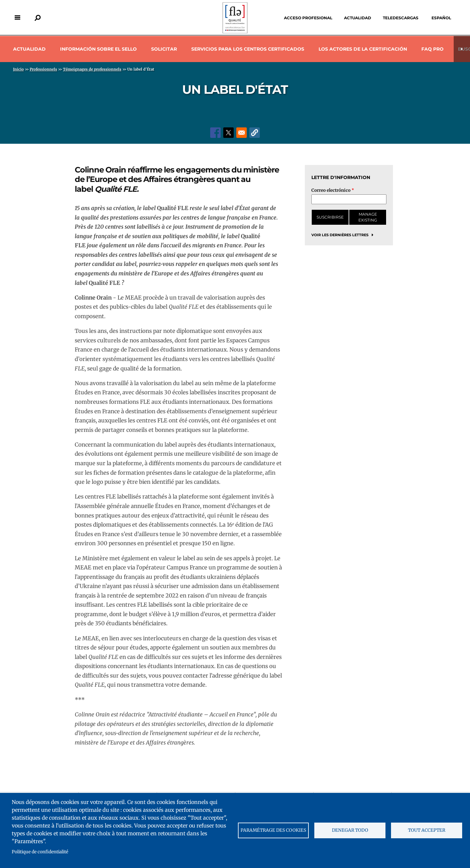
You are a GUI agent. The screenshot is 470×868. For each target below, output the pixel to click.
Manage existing (368, 217)
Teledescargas (401, 18)
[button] (255, 133)
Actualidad (358, 18)
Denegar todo (350, 830)
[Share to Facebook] (215, 133)
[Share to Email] (242, 133)
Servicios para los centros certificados (248, 49)
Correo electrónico (331, 190)
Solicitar (164, 49)
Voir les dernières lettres (340, 235)
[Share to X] (228, 133)
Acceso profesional (308, 18)
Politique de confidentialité (40, 852)
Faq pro (432, 49)
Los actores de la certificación (363, 49)
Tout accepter (427, 830)
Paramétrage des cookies (273, 830)
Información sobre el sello (98, 49)
